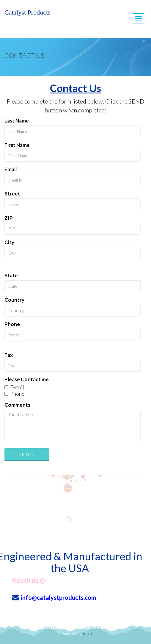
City (9, 242)
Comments (17, 405)
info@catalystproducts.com (59, 597)
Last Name (17, 121)
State (11, 275)
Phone (12, 324)
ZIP (9, 218)
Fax (9, 355)
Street (12, 194)
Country (14, 300)
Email (11, 169)
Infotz (89, 633)
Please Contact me (27, 379)
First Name (17, 145)
